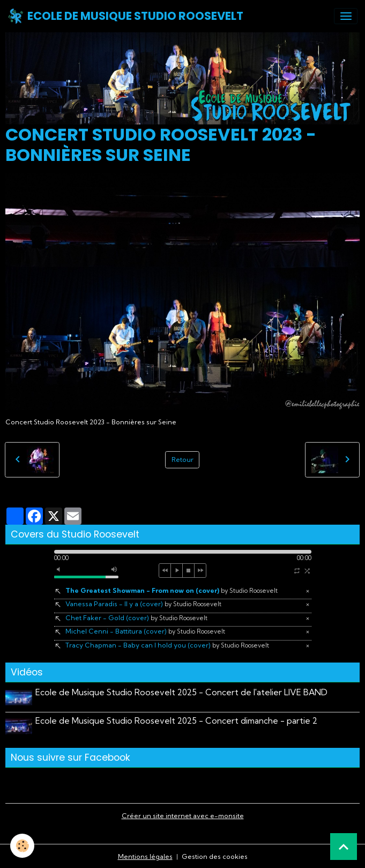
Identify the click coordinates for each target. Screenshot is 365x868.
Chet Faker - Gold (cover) (136, 618)
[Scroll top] (344, 847)
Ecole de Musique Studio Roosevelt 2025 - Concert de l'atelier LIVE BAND (182, 692)
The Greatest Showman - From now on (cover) (172, 590)
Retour (182, 459)
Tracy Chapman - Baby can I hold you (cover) (167, 645)
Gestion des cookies (215, 855)
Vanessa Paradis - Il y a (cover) (143, 604)
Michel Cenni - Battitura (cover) (145, 631)
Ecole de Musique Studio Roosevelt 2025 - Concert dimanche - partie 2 (177, 720)
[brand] (125, 16)
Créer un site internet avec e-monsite (183, 815)
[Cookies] (23, 846)
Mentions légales (145, 855)
